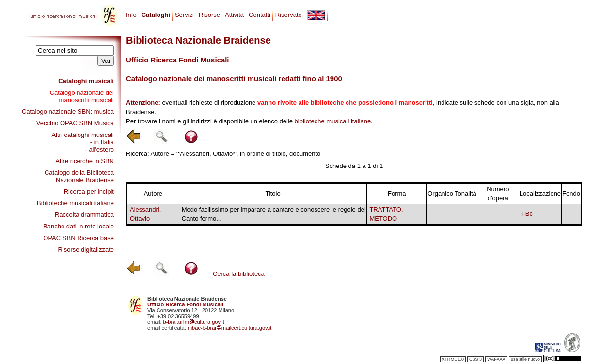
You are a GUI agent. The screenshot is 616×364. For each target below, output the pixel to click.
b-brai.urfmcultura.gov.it (194, 322)
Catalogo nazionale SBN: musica (68, 112)
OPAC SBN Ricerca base (79, 238)
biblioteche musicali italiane (333, 121)
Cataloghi (156, 15)
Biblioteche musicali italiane (75, 203)
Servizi (184, 15)
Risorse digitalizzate (86, 250)
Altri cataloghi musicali (83, 135)
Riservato (289, 15)
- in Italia (102, 142)
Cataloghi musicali (86, 81)
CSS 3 (475, 359)
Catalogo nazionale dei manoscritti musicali (82, 96)
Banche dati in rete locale (79, 226)
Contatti (260, 15)
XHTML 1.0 (453, 359)
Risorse (209, 15)
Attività (234, 15)
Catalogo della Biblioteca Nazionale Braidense (79, 176)
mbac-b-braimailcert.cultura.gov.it (230, 328)
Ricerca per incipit (89, 191)
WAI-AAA (496, 359)
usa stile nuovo (525, 359)
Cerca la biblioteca (239, 274)
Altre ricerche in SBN (85, 161)
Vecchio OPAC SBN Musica (75, 123)
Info (131, 15)
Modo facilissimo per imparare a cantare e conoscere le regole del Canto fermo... (274, 214)
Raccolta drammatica (84, 215)
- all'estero (99, 149)
